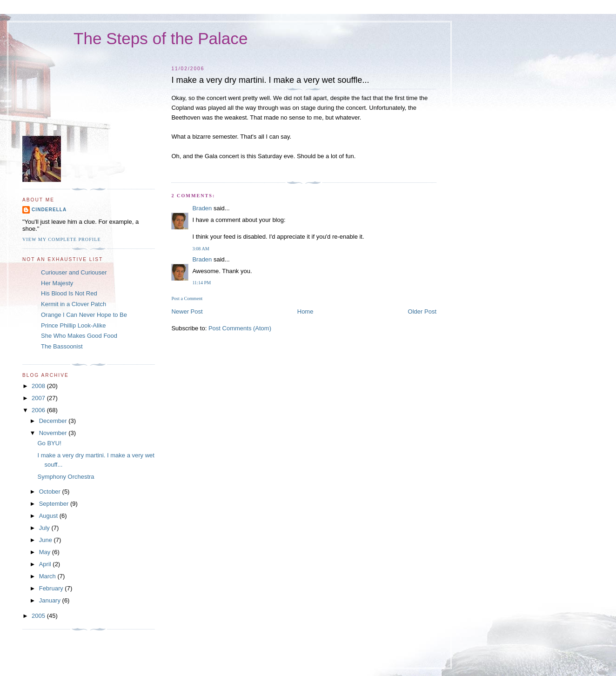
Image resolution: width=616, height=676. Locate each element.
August (49, 516)
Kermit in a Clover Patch (74, 304)
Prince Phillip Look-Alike (73, 325)
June (47, 540)
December (54, 421)
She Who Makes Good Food (79, 336)
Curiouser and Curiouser (74, 272)
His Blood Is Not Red (69, 293)
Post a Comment (187, 298)
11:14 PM (201, 283)
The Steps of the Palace (161, 38)
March (48, 576)
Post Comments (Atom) (240, 328)
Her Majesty (57, 283)
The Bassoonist (62, 346)
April (46, 564)
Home (305, 311)
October (51, 492)
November (54, 433)
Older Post (422, 311)
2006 (39, 410)
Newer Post (187, 311)
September (55, 504)
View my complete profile (62, 239)
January (51, 600)
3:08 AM (201, 249)
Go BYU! (49, 443)
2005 (39, 616)
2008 (39, 386)
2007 (39, 398)
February (52, 588)
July (45, 528)
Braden (202, 208)
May (46, 552)
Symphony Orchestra (66, 477)
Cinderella (49, 210)
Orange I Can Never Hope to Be (84, 315)
